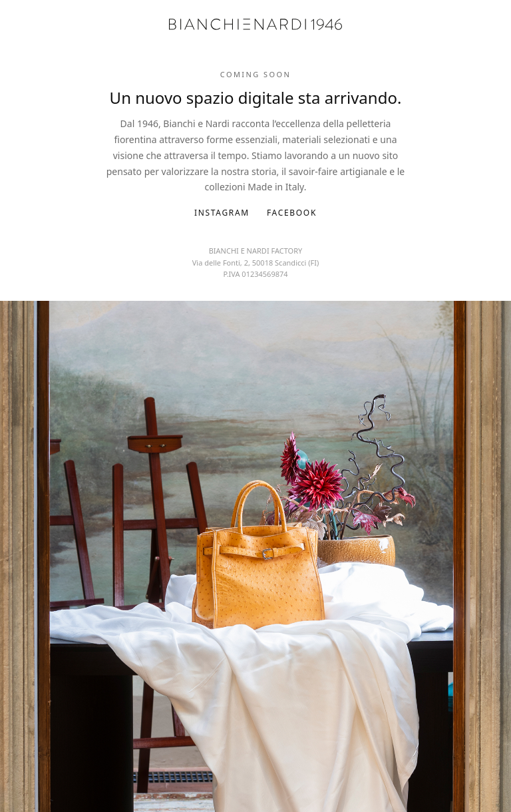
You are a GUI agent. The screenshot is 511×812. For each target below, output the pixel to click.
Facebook (292, 213)
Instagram (222, 213)
